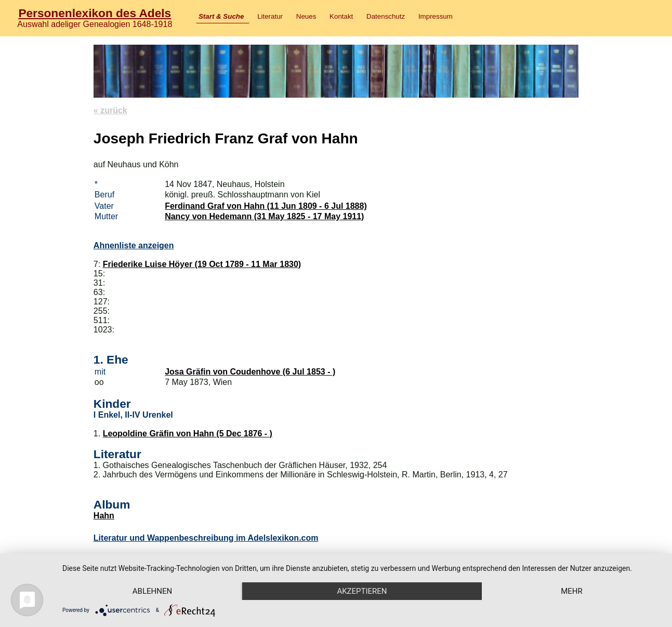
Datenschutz (386, 16)
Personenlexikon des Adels (95, 13)
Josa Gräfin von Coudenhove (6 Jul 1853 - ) (250, 372)
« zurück (110, 110)
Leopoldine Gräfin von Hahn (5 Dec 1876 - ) (188, 433)
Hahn (104, 516)
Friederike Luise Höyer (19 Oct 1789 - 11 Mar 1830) (202, 264)
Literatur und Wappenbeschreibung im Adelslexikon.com (206, 538)
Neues (306, 16)
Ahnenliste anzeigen (134, 245)
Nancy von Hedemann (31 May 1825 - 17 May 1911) (264, 216)
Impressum (436, 16)
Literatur (270, 16)
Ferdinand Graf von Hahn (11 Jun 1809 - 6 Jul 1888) (266, 206)
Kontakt (341, 16)
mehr (572, 591)
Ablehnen (152, 591)
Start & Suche (221, 16)
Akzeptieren (362, 591)
